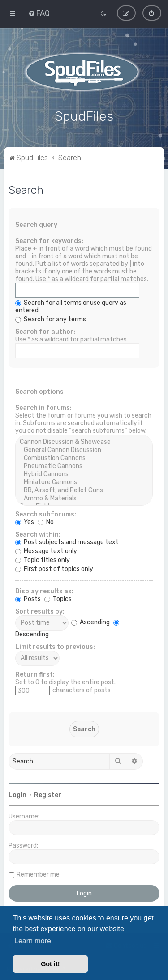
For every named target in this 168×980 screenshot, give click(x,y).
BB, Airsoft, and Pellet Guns (84, 490)
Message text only (46, 550)
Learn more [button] (33, 941)
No (46, 521)
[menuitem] (39, 13)
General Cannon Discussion (84, 449)
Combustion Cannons (84, 457)
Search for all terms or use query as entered (71, 306)
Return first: (35, 674)
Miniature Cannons (84, 481)
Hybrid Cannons (84, 473)
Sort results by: (40, 611)
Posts (28, 598)
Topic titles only (43, 559)
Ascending (90, 622)
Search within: (38, 534)
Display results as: (44, 590)
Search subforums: (46, 513)
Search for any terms (51, 318)
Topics (58, 598)
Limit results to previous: (55, 646)
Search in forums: (43, 407)
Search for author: (45, 331)
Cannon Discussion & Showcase (84, 441)
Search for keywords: (49, 240)
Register (48, 794)
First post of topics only (54, 568)
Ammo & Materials (84, 498)
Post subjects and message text (67, 541)
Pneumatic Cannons (84, 465)
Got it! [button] (50, 964)
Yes (25, 521)
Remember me (38, 874)
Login (17, 794)
